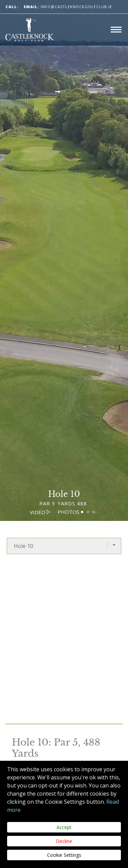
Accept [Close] (64, 827)
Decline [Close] (64, 841)
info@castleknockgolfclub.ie (68, 7)
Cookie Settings (64, 855)
